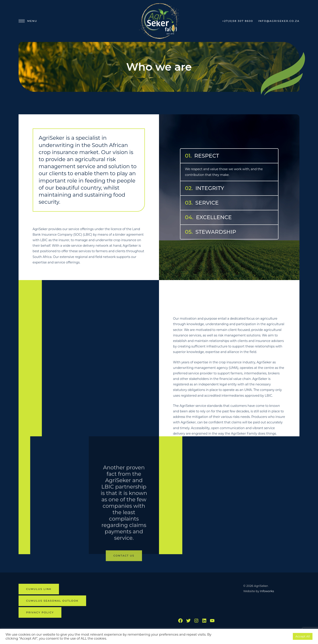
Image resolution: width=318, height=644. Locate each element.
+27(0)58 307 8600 (238, 21)
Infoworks (267, 591)
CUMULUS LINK (39, 589)
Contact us (124, 588)
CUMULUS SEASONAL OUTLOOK (52, 601)
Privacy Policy (40, 612)
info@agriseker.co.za (279, 21)
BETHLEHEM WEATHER (206, 595)
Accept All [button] (303, 636)
